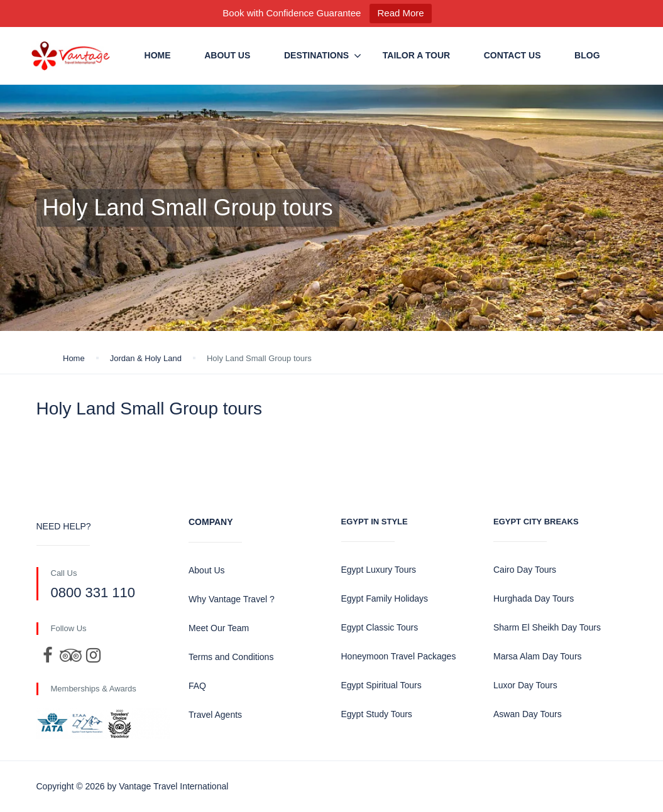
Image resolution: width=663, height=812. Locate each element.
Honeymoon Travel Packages (399, 656)
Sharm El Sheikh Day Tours (547, 627)
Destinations (316, 55)
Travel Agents (215, 715)
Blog (587, 55)
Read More (400, 13)
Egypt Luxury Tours (379, 570)
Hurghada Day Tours (534, 598)
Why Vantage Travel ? (232, 599)
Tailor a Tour (416, 55)
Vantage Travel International (173, 786)
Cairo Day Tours (525, 570)
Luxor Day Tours (525, 685)
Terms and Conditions (231, 657)
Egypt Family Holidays (385, 598)
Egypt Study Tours (377, 714)
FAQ (197, 686)
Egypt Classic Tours (380, 627)
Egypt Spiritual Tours (381, 685)
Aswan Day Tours (528, 714)
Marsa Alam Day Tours (538, 656)
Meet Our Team (219, 628)
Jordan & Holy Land (146, 358)
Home (158, 55)
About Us (227, 55)
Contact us (512, 55)
